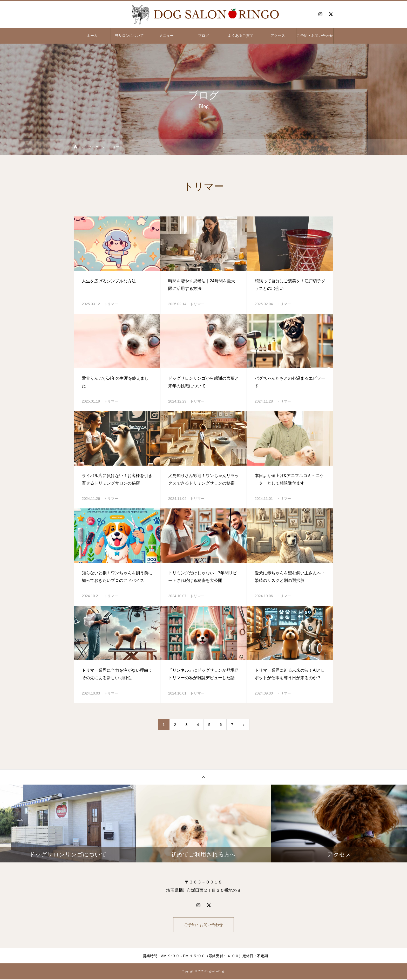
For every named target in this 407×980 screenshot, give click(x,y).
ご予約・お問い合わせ (315, 36)
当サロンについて (129, 36)
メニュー (166, 36)
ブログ (203, 36)
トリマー (111, 304)
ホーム (92, 36)
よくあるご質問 (241, 36)
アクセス (278, 36)
